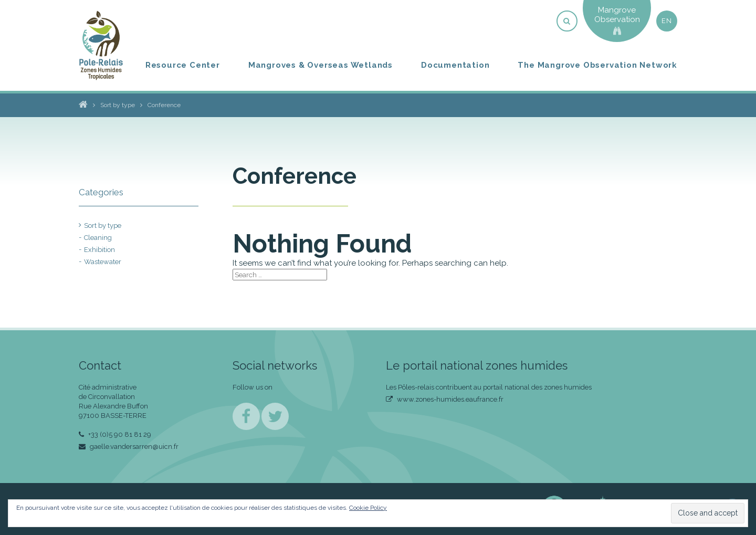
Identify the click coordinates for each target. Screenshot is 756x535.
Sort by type (103, 225)
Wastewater (103, 262)
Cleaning (98, 238)
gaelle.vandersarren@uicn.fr (129, 447)
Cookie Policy (368, 508)
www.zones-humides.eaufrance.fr (445, 399)
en (666, 21)
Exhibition (99, 250)
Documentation (455, 65)
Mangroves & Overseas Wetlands (321, 65)
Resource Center (183, 65)
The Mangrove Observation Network (597, 65)
